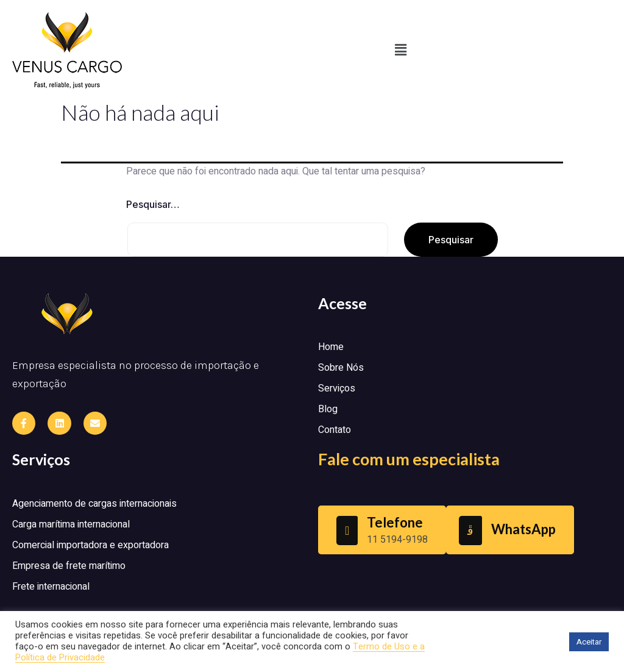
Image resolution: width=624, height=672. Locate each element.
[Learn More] (382, 530)
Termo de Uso (383, 647)
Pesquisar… (153, 204)
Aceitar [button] (589, 642)
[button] (400, 50)
